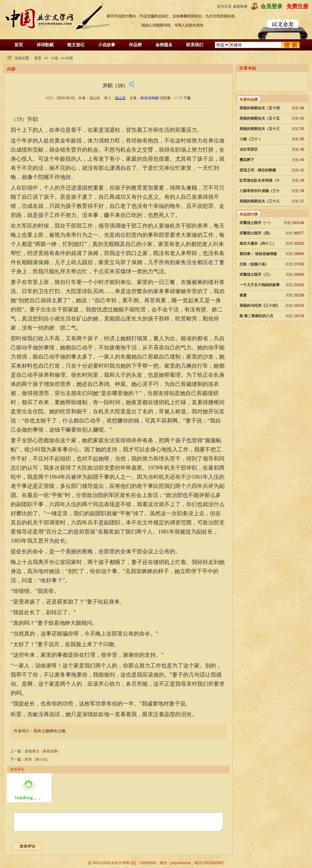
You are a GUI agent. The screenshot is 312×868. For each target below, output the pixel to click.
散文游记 (76, 45)
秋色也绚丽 (150, 98)
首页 (19, 45)
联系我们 (195, 45)
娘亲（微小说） (37, 759)
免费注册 (297, 6)
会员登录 (271, 6)
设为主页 (224, 6)
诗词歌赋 (45, 45)
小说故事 (107, 45)
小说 (55, 58)
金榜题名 (164, 45)
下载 (187, 98)
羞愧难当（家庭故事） (43, 751)
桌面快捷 (240, 6)
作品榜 (135, 45)
